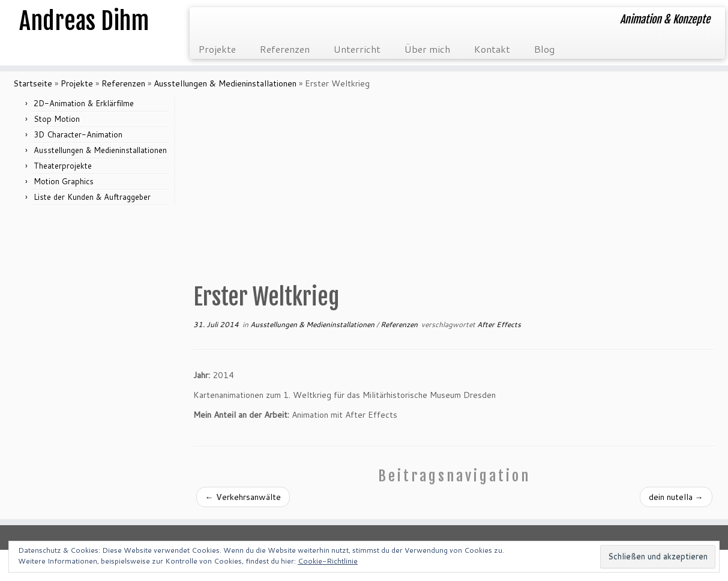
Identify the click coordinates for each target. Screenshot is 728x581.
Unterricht (357, 49)
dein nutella (676, 497)
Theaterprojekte (63, 166)
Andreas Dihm (84, 21)
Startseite (33, 83)
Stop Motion (57, 119)
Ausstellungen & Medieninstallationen (225, 83)
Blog (544, 49)
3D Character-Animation (78, 134)
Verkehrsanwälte (243, 497)
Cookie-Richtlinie (328, 561)
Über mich (427, 49)
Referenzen (285, 49)
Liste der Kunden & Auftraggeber (92, 197)
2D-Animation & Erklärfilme (84, 103)
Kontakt (492, 49)
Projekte (217, 49)
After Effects (499, 324)
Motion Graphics (64, 181)
